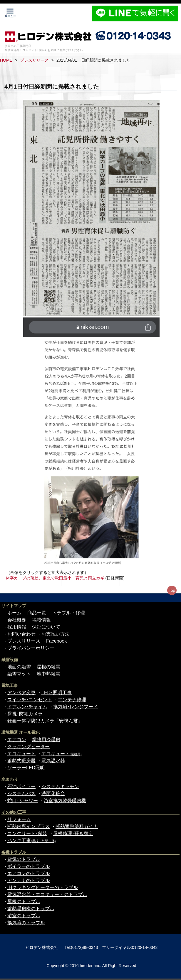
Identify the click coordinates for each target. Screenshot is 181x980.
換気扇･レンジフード (76, 707)
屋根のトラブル (24, 902)
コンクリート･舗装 (27, 833)
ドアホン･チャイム (27, 707)
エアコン (17, 740)
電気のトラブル (24, 859)
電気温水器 (53, 761)
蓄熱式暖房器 (21, 761)
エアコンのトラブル (29, 873)
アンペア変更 (21, 693)
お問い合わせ (21, 634)
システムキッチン (60, 786)
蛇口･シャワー (23, 801)
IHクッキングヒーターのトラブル (43, 887)
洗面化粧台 (53, 794)
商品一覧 (37, 613)
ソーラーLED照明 (26, 768)
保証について (46, 627)
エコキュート (21, 754)
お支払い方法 (56, 634)
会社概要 (17, 620)
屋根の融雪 (48, 667)
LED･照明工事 (57, 693)
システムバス (21, 794)
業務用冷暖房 (46, 740)
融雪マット (19, 674)
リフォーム (19, 819)
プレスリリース (34, 60)
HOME (6, 60)
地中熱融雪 (48, 674)
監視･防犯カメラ (25, 714)
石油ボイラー (21, 786)
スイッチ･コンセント (30, 700)
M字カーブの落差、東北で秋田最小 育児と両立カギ (55, 578)
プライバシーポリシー (31, 648)
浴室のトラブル (24, 916)
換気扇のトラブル (26, 923)
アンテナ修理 (72, 700)
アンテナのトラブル (29, 880)
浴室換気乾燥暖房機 (65, 801)
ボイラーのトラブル (29, 866)
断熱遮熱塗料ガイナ (77, 826)
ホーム (14, 613)
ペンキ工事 (31, 840)
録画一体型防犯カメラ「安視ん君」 (45, 721)
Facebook (56, 641)
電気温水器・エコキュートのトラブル (47, 894)
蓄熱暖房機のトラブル (31, 909)
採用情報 (17, 627)
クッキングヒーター (29, 747)
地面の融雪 (19, 667)
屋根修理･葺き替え (73, 833)
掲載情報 (41, 620)
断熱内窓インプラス (29, 826)
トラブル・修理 (68, 613)
